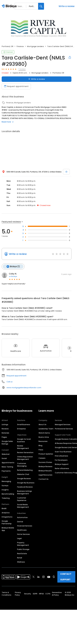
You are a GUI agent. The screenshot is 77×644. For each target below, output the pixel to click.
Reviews (5, 429)
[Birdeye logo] (10, 6)
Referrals (5, 433)
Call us (10, 382)
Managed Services (63, 424)
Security (28, 594)
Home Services (23, 534)
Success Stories (45, 462)
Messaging (6, 481)
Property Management (23, 544)
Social (4, 458)
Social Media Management (23, 506)
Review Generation (25, 452)
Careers (42, 458)
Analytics (6, 513)
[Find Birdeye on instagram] (43, 577)
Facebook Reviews (25, 487)
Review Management (23, 447)
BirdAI (4, 508)
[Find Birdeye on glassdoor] (54, 577)
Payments (6, 471)
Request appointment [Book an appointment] (16, 86)
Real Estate (22, 553)
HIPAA (41, 594)
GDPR (35, 594)
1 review (22, 69)
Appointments (8, 462)
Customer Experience (22, 499)
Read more (8, 122)
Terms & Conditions (6, 594)
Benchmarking (8, 494)
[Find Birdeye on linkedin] (38, 577)
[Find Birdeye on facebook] (29, 577)
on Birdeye (13, 276)
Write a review (67, 6)
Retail (20, 558)
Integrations (7, 517)
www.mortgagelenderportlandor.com (24, 387)
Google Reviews (24, 478)
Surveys (5, 485)
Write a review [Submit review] (37, 79)
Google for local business (24, 440)
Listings (5, 424)
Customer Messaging (22, 465)
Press (41, 450)
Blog (40, 445)
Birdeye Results (45, 471)
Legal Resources (45, 475)
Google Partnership (7, 522)
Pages (4, 437)
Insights (5, 490)
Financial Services (25, 526)
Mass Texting (7, 467)
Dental (20, 521)
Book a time (44, 437)
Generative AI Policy (57, 594)
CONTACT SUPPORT (66, 577)
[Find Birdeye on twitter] (33, 577)
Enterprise (21, 429)
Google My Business (26, 483)
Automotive (22, 517)
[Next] (69, 348)
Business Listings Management (25, 492)
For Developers (61, 460)
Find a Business (61, 456)
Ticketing (6, 498)
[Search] (41, 6)
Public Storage (23, 549)
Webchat (6, 454)
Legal (19, 538)
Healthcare (22, 530)
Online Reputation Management (25, 458)
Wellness (21, 562)
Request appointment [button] (16, 376)
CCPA (48, 594)
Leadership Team (46, 429)
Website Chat (23, 474)
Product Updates (46, 454)
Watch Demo (44, 433)
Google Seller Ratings (7, 442)
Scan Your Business (63, 452)
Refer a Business (62, 468)
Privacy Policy (18, 594)
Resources (43, 441)
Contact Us (44, 479)
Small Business (24, 424)
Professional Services (64, 429)
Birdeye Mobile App (8, 529)
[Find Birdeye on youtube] (49, 577)
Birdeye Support (62, 464)
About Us (42, 424)
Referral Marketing (25, 470)
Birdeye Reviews (45, 466)
